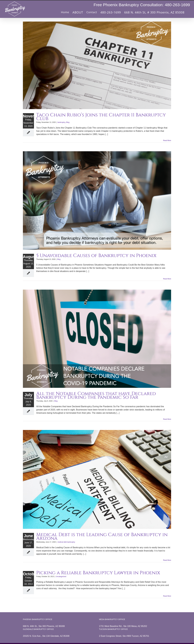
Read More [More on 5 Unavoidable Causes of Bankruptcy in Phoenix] (167, 279)
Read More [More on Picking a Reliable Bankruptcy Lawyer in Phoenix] (167, 596)
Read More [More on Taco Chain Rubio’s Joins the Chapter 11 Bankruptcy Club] (167, 140)
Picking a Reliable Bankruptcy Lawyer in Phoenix (98, 573)
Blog (68, 122)
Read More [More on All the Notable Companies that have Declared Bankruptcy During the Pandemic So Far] (167, 419)
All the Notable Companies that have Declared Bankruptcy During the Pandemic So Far (96, 395)
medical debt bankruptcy (66, 542)
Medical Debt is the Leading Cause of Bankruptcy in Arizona (102, 537)
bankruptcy (61, 122)
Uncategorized (61, 577)
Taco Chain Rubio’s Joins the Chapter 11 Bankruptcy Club (101, 117)
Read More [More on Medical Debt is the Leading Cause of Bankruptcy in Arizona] (167, 560)
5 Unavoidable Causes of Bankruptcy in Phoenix (96, 256)
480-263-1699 (177, 5)
